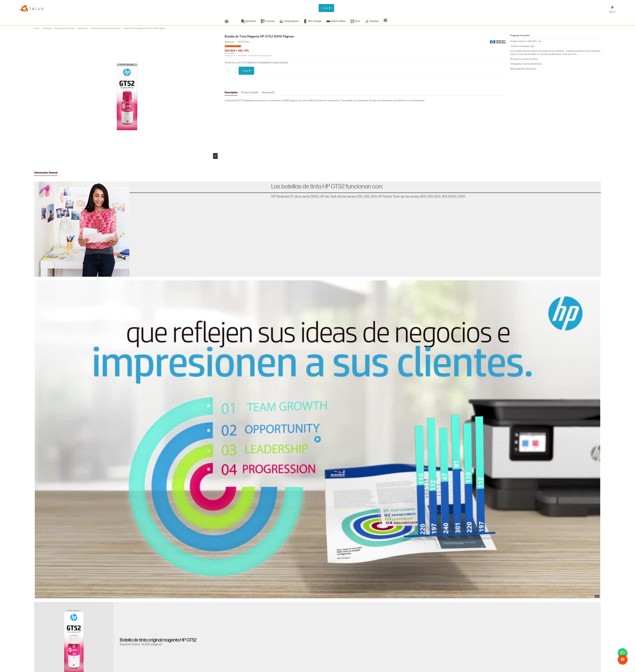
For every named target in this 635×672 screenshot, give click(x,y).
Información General (46, 173)
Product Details (250, 92)
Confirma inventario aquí (522, 46)
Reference (230, 42)
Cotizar (246, 71)
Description (231, 92)
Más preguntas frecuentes (523, 69)
